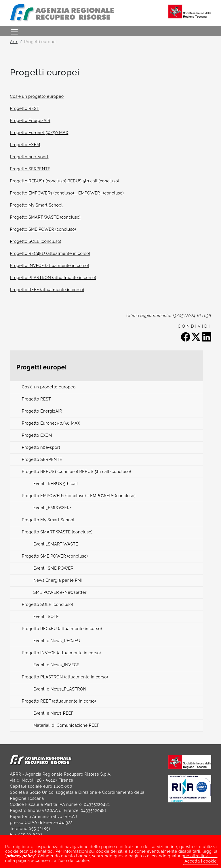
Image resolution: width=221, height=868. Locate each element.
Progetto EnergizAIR (30, 121)
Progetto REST (25, 108)
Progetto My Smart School (36, 205)
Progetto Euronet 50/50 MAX (39, 133)
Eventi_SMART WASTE (56, 544)
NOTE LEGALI (84, 853)
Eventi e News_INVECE (56, 665)
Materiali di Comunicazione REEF (66, 725)
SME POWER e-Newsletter (60, 592)
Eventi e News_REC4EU (57, 641)
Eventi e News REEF (54, 713)
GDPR (161, 853)
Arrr (14, 42)
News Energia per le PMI (58, 580)
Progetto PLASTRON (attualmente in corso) (53, 278)
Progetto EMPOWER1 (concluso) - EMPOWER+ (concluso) (67, 193)
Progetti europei (42, 367)
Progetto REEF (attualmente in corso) (47, 290)
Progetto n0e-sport (29, 157)
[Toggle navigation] (14, 31)
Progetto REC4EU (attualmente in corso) (50, 253)
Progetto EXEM (25, 145)
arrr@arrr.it (33, 841)
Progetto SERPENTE (30, 169)
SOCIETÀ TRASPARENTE (35, 853)
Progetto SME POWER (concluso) (43, 229)
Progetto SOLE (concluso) (36, 241)
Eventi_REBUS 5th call (56, 484)
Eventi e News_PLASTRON (60, 689)
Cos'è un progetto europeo (37, 96)
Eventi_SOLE (46, 617)
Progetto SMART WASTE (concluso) (45, 217)
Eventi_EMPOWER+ (53, 508)
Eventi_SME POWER (54, 568)
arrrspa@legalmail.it (138, 841)
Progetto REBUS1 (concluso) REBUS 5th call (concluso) (65, 181)
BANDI (116, 853)
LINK (139, 853)
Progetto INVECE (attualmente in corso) (50, 266)
